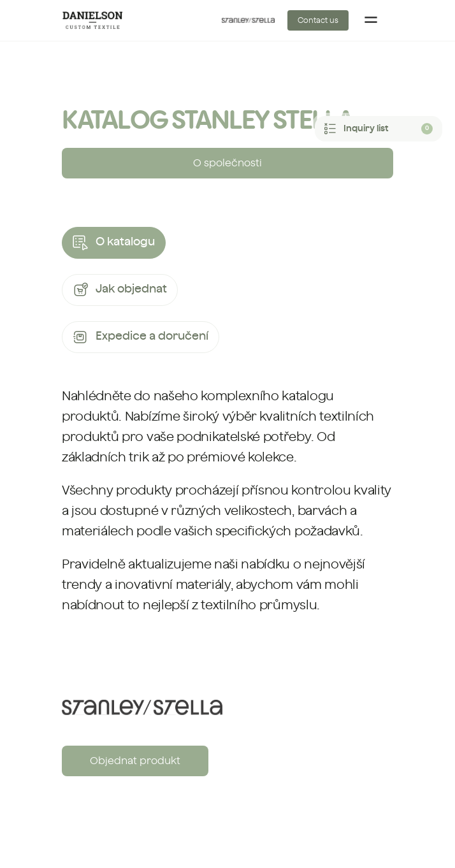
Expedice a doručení (141, 337)
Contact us (318, 20)
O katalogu (114, 243)
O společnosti (227, 163)
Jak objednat (120, 290)
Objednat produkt (135, 761)
